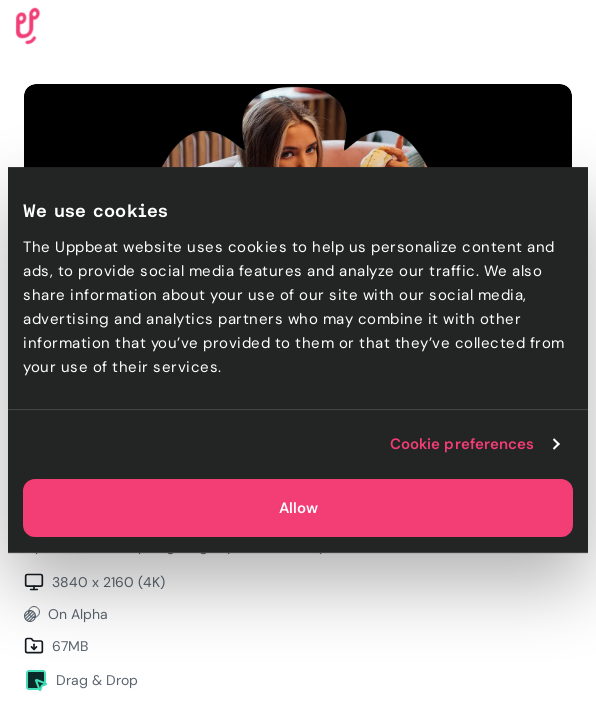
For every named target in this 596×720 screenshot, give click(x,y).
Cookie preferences (462, 444)
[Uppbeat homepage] (28, 24)
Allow (298, 508)
